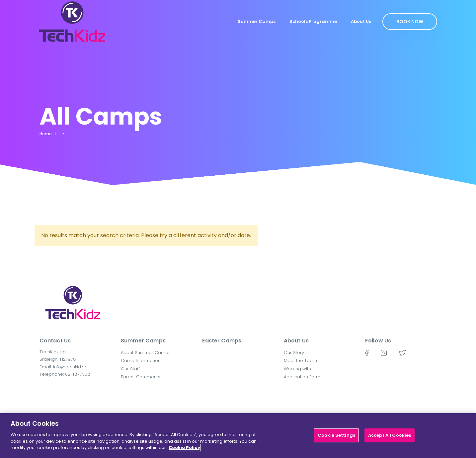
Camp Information (141, 361)
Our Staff (130, 369)
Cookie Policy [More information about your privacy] (184, 451)
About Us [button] (296, 341)
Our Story (294, 353)
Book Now (410, 22)
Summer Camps (257, 21)
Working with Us (301, 369)
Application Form (302, 377)
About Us (361, 21)
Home (46, 134)
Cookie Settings (336, 438)
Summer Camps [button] (143, 341)
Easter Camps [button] (222, 341)
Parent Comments (141, 377)
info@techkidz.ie (70, 367)
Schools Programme (313, 21)
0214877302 (78, 374)
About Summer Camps (146, 353)
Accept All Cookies (390, 438)
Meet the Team (300, 361)
